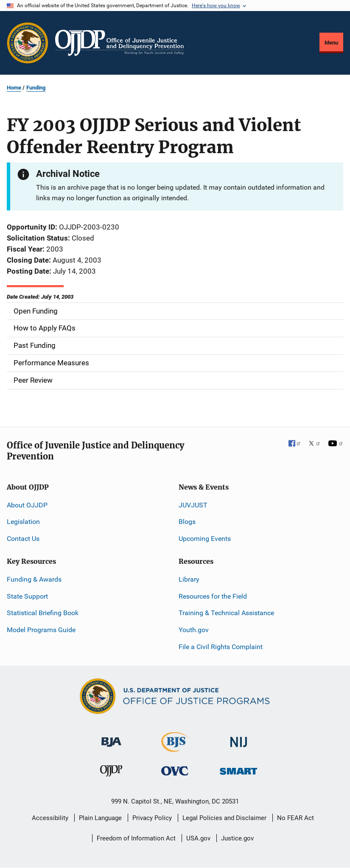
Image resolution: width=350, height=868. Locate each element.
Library (189, 579)
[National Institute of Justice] (239, 738)
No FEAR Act (295, 818)
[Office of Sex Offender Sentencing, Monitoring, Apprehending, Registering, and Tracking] (238, 769)
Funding (36, 88)
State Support (27, 596)
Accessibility (50, 818)
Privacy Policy (152, 818)
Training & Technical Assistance (226, 613)
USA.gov (198, 838)
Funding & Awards (34, 579)
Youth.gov (194, 630)
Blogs (187, 522)
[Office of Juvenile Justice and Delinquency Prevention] (111, 773)
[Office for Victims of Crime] (175, 771)
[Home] (119, 43)
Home (14, 88)
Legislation (23, 522)
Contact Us (23, 539)
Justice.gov (237, 838)
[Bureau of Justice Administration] (111, 738)
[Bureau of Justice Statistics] (175, 748)
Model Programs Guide (41, 630)
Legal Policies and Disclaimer (224, 818)
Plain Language (100, 818)
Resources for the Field (213, 596)
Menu (331, 43)
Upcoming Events (205, 539)
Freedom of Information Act (136, 838)
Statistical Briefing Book (43, 613)
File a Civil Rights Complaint (221, 647)
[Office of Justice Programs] (28, 43)
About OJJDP (27, 505)
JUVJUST (193, 505)
